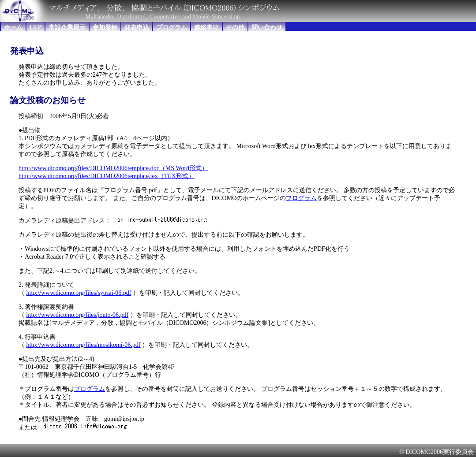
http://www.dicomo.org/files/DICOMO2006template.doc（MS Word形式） (113, 168)
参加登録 (105, 28)
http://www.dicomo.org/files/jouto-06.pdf (78, 315)
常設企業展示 (67, 28)
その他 (235, 28)
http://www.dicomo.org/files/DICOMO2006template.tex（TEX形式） (107, 176)
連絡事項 (206, 28)
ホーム (13, 28)
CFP (36, 27)
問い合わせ (267, 28)
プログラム (172, 28)
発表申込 (137, 28)
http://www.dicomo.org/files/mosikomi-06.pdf (84, 345)
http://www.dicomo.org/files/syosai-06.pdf (79, 293)
